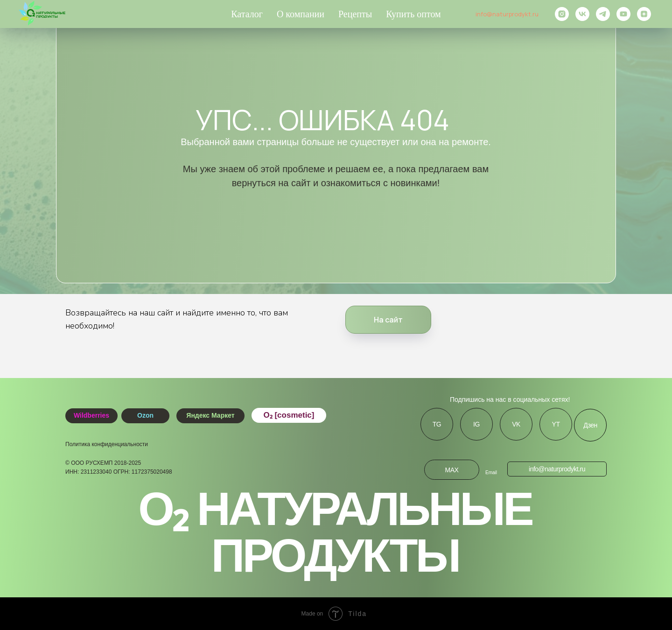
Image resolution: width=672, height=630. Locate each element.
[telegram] (603, 14)
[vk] (582, 14)
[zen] (644, 14)
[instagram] (562, 14)
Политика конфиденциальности (107, 444)
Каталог (247, 14)
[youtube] (623, 14)
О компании (301, 14)
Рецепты (355, 14)
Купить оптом (413, 14)
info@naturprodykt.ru (507, 14)
